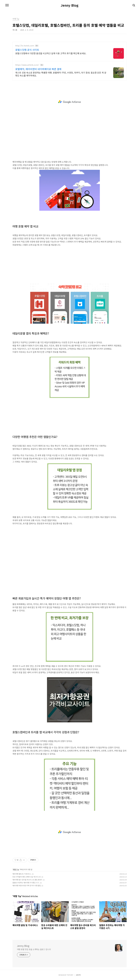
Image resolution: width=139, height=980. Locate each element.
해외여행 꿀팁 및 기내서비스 (22, 874)
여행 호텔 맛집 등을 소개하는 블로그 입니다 (34, 949)
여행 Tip (16, 869)
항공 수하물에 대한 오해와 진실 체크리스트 (27, 877)
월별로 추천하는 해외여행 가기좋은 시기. (26, 883)
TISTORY (70, 975)
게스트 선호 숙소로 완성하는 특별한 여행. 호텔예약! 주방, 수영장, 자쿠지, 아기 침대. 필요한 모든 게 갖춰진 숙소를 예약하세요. (61, 74)
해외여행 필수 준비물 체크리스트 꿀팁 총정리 (27, 880)
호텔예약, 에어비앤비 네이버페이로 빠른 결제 (38, 69)
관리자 (78, 975)
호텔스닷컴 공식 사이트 (27, 50)
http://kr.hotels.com (25, 46)
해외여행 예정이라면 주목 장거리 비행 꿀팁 (27, 885)
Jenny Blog (70, 5)
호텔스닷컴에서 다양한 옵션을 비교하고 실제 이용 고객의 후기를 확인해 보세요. (51, 53)
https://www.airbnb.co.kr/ (27, 65)
